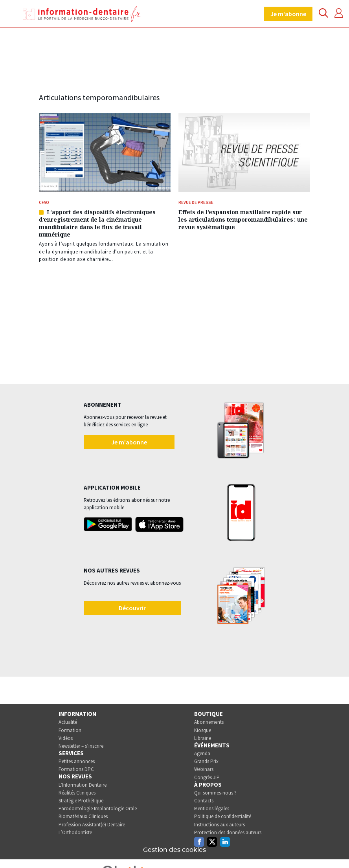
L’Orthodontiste (75, 832)
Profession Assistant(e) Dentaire (92, 825)
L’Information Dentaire (83, 785)
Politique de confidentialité (223, 816)
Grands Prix (206, 761)
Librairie (203, 738)
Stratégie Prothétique (81, 801)
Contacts (204, 801)
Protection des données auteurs (228, 832)
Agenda (202, 753)
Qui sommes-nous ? (215, 793)
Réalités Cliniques (77, 793)
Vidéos (66, 738)
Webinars (204, 769)
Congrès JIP (207, 777)
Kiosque (203, 730)
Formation (70, 730)
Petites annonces (77, 761)
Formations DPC (76, 769)
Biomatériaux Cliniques (83, 816)
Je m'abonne (288, 14)
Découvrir (132, 608)
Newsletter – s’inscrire (81, 746)
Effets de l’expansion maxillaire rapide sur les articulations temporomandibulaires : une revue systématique (243, 219)
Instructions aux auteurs (220, 825)
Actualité (68, 722)
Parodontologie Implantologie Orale (98, 808)
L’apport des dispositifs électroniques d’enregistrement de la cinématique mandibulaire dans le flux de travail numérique (97, 223)
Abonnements (209, 722)
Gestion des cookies (174, 850)
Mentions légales (212, 808)
